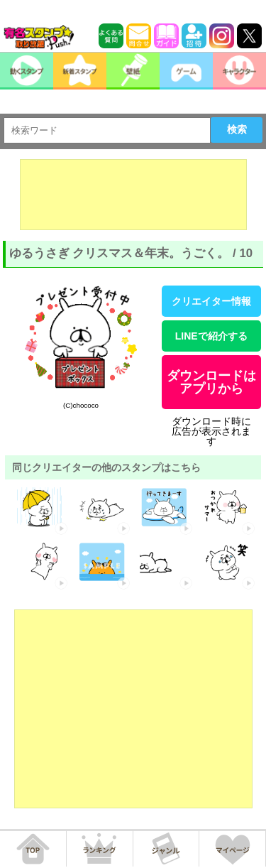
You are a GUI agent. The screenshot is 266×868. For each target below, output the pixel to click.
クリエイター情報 (211, 301)
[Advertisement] (133, 195)
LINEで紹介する (211, 336)
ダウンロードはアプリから (211, 382)
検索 (237, 129)
